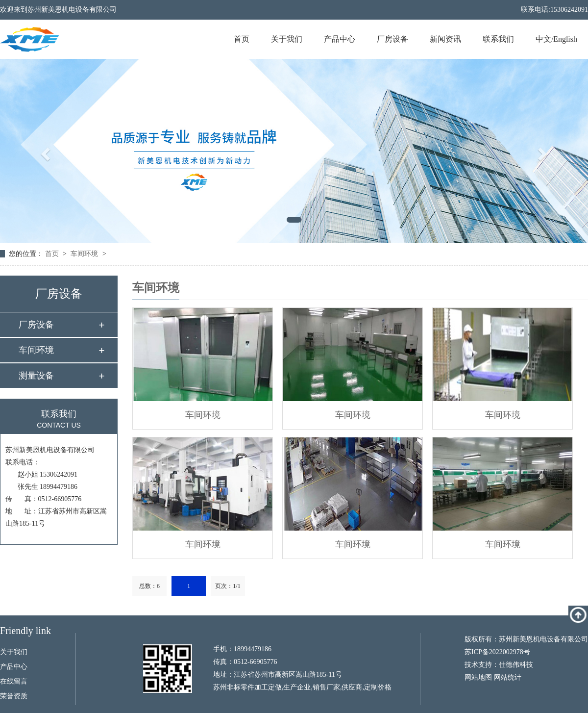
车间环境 (84, 254)
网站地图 (478, 677)
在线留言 (14, 681)
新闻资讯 (445, 39)
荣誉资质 (14, 696)
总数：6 (149, 586)
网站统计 (508, 677)
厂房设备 (392, 39)
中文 (543, 39)
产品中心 (340, 39)
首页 (242, 39)
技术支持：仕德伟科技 (499, 665)
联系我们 (498, 39)
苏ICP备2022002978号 (497, 652)
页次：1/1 (228, 586)
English (565, 39)
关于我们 (287, 39)
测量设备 (36, 376)
